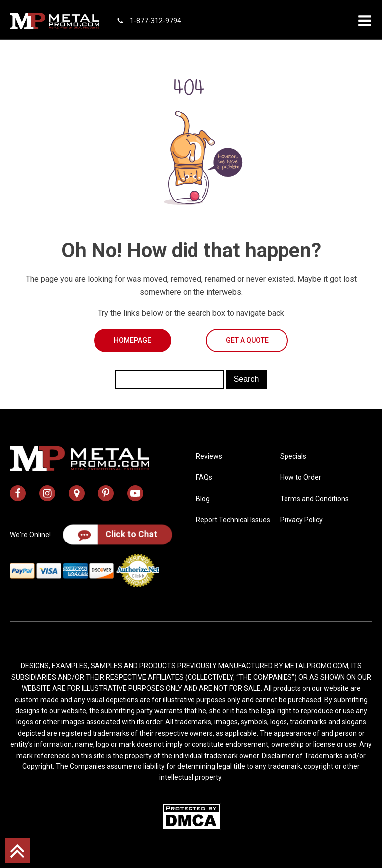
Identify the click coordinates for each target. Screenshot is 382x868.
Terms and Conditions (314, 499)
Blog (203, 499)
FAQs (204, 477)
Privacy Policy (301, 520)
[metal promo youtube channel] (135, 493)
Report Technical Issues (233, 520)
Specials (293, 456)
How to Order (301, 477)
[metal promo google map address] (77, 493)
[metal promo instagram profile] (47, 493)
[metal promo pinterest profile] (106, 493)
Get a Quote (247, 340)
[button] (365, 21)
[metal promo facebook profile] (18, 493)
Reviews (209, 456)
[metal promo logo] (55, 21)
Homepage (133, 340)
